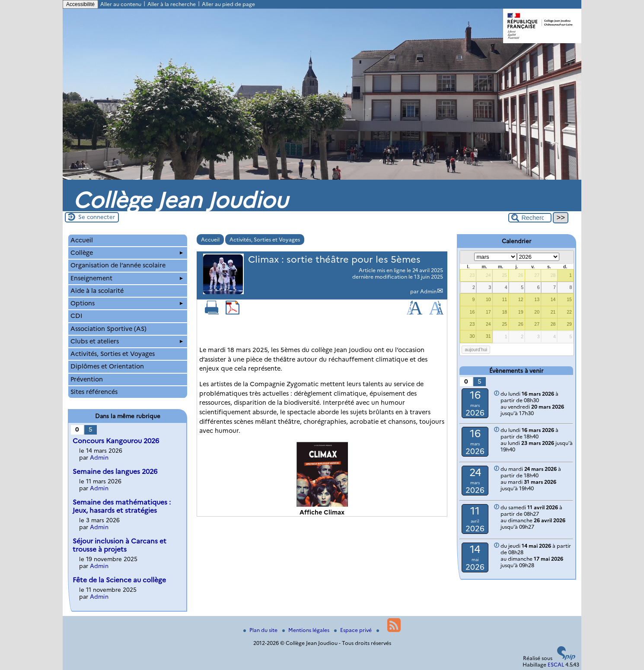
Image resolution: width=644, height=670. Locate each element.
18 (504, 312)
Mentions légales (306, 630)
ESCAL (556, 665)
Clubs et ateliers (127, 341)
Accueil (210, 240)
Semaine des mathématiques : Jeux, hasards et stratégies (122, 506)
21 (553, 312)
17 (488, 312)
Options (127, 303)
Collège (127, 253)
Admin (428, 291)
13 (537, 299)
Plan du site (261, 630)
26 (521, 275)
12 (521, 299)
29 (569, 324)
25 (504, 275)
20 (537, 312)
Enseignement (127, 278)
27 (537, 275)
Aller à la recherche (172, 4)
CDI (77, 316)
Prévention (87, 379)
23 (472, 275)
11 (504, 299)
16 (472, 312)
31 (488, 336)
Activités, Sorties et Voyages (265, 240)
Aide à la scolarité (97, 291)
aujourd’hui (476, 349)
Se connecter (97, 217)
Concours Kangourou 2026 (116, 441)
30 (472, 336)
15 (569, 299)
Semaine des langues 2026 (115, 472)
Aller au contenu (121, 4)
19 (521, 312)
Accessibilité (80, 4)
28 (553, 275)
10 (488, 299)
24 (488, 275)
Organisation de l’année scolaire (118, 265)
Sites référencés (94, 392)
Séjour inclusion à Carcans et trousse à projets (120, 545)
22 (569, 312)
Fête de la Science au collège (119, 580)
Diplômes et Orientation (107, 366)
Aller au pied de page (228, 4)
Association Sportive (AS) (108, 329)
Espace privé (354, 630)
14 (553, 299)
